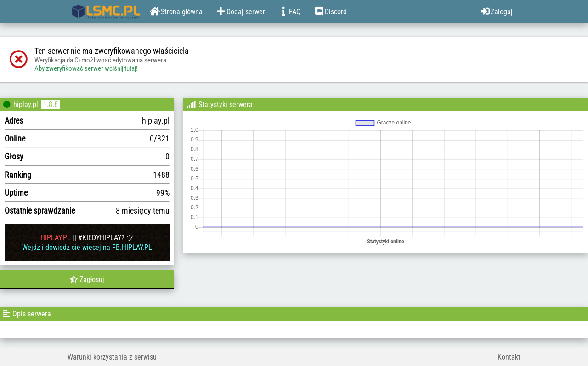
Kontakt (509, 357)
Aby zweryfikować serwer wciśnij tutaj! (86, 68)
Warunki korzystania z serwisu (112, 357)
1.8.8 (51, 104)
